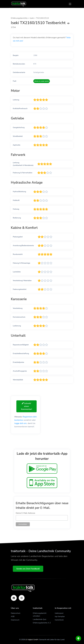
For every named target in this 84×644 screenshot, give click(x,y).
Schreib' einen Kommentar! (26, 406)
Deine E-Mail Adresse (25, 513)
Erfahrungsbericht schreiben (40, 615)
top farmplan (60, 616)
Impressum (15, 620)
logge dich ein (21, 423)
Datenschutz (16, 613)
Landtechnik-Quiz (39, 619)
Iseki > (33, 18)
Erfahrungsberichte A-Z (42, 623)
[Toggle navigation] (70, 4)
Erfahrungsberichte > (20, 18)
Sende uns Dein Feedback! (28, 569)
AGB (13, 616)
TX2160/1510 (42, 18)
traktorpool (59, 613)
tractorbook (59, 620)
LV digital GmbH (32, 640)
